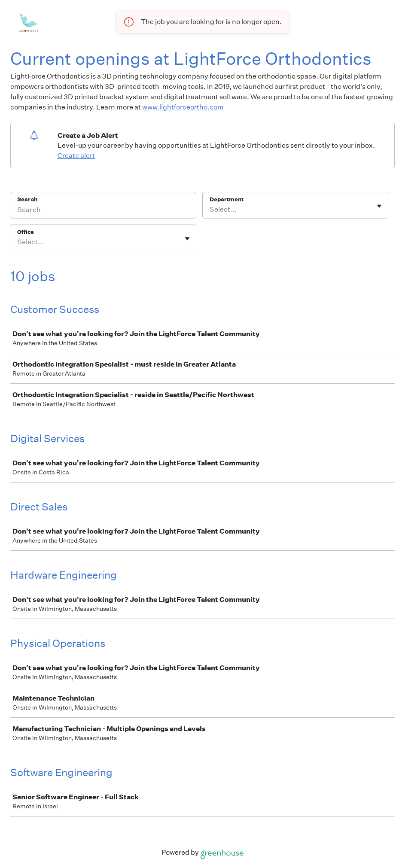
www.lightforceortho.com (183, 107)
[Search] (103, 211)
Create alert (76, 156)
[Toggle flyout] (379, 206)
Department (227, 199)
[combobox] (210, 209)
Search (27, 199)
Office (26, 232)
